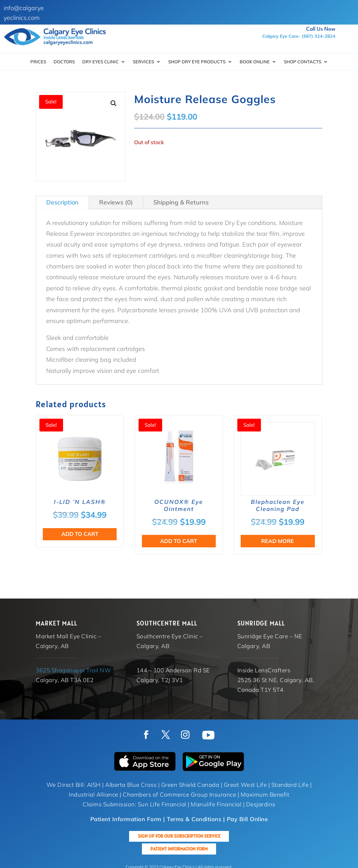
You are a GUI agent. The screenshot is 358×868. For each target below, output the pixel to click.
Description (62, 202)
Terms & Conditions (194, 819)
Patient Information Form (179, 849)
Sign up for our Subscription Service (179, 836)
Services (143, 62)
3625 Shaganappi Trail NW (73, 670)
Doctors (64, 62)
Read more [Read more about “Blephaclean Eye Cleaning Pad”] (278, 541)
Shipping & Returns (181, 202)
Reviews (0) (116, 202)
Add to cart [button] (80, 534)
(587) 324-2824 (319, 36)
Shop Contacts (303, 62)
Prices (38, 62)
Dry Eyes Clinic (100, 62)
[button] (114, 103)
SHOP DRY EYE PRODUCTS (197, 62)
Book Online (255, 62)
